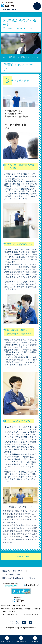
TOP (4, 57)
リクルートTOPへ (21, 556)
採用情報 (12, 57)
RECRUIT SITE (10, 9)
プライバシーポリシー (11, 574)
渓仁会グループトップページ (14, 571)
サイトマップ (32, 578)
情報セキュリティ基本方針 (13, 578)
